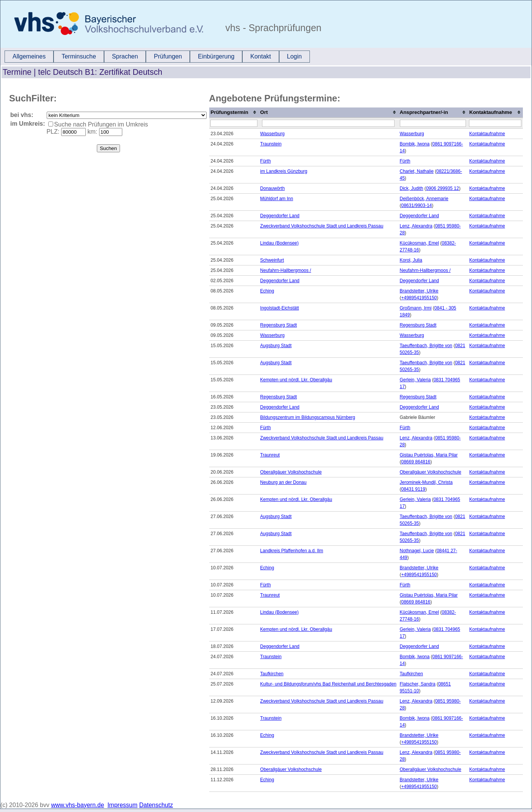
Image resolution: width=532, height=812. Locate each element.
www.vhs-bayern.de (77, 805)
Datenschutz (156, 805)
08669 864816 (416, 462)
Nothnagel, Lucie (417, 551)
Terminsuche (79, 56)
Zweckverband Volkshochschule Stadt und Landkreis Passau (322, 226)
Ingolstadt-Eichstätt (279, 308)
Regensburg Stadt (279, 325)
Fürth (265, 161)
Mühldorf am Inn (277, 199)
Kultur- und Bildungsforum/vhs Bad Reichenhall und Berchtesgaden (328, 684)
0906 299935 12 (443, 188)
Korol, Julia (411, 260)
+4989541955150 (419, 298)
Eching (267, 291)
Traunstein (271, 144)
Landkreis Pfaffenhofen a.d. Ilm (292, 551)
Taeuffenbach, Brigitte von (426, 346)
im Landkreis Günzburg (284, 171)
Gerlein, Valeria (415, 380)
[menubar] (157, 57)
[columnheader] (234, 113)
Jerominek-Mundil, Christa (426, 482)
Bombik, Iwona (415, 144)
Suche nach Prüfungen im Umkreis (101, 124)
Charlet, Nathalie (417, 171)
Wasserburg (272, 134)
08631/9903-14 (417, 205)
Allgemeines (29, 56)
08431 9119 (413, 489)
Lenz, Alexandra (416, 226)
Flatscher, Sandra (418, 684)
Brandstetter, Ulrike (419, 291)
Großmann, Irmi (416, 308)
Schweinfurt (272, 260)
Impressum (122, 805)
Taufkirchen (272, 674)
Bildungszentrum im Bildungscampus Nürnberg (308, 417)
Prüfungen (168, 56)
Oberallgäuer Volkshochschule (291, 472)
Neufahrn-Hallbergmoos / (286, 270)
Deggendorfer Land (280, 216)
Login (294, 56)
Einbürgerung (216, 56)
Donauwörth (272, 188)
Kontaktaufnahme (487, 134)
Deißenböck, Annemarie (424, 199)
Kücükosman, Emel (419, 243)
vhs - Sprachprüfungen (272, 28)
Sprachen (125, 56)
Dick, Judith (412, 188)
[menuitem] (29, 57)
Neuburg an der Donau (283, 482)
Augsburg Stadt (276, 346)
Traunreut (270, 455)
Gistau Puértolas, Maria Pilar (429, 455)
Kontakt (260, 56)
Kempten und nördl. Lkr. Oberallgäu (296, 380)
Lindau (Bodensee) (279, 243)
